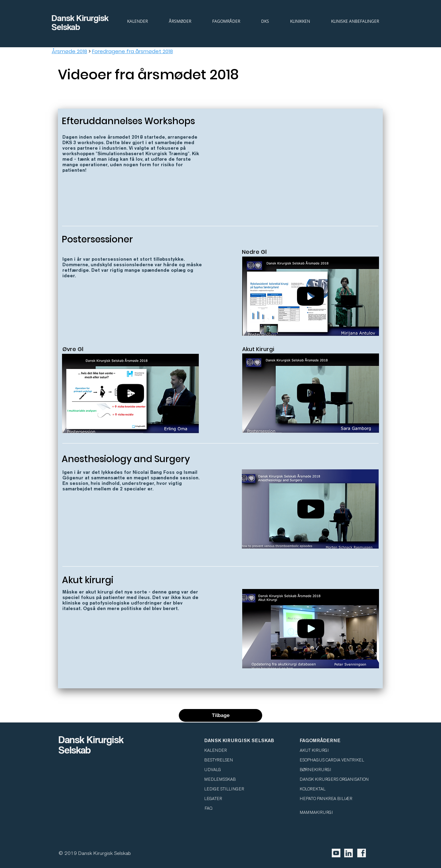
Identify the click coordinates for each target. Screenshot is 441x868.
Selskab (66, 27)
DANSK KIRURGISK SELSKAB (239, 740)
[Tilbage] (220, 715)
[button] (265, 21)
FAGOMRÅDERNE (320, 740)
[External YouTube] (310, 174)
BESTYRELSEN (219, 760)
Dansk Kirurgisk (81, 18)
